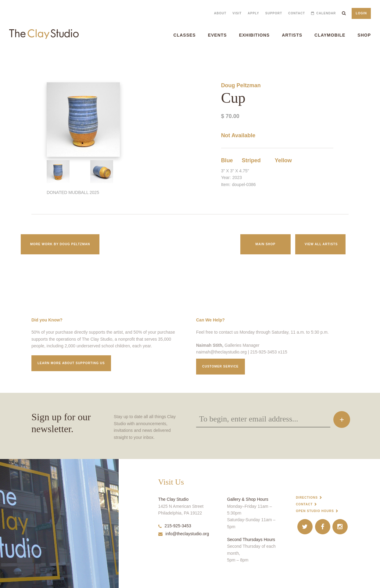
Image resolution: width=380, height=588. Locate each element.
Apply (253, 13)
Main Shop (266, 244)
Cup (3, 58)
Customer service (220, 366)
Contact (297, 13)
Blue (227, 160)
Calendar (326, 13)
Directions (307, 498)
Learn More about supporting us (71, 363)
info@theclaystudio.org (184, 534)
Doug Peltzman (241, 85)
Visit (237, 13)
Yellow (283, 160)
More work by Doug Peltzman (60, 244)
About (220, 13)
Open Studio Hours (315, 511)
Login (361, 13)
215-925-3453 (175, 526)
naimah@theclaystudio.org (221, 352)
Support (274, 13)
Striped (251, 160)
